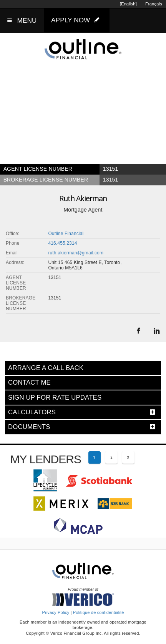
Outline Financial (66, 234)
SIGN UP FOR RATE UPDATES (55, 398)
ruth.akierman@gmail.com (76, 253)
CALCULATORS (32, 412)
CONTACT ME (29, 383)
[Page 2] (111, 457)
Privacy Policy (56, 612)
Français (154, 4)
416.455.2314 (62, 243)
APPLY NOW (77, 20)
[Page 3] (128, 457)
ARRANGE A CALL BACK (46, 368)
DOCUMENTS (29, 427)
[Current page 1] (95, 457)
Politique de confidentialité (99, 612)
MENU (27, 21)
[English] (128, 4)
